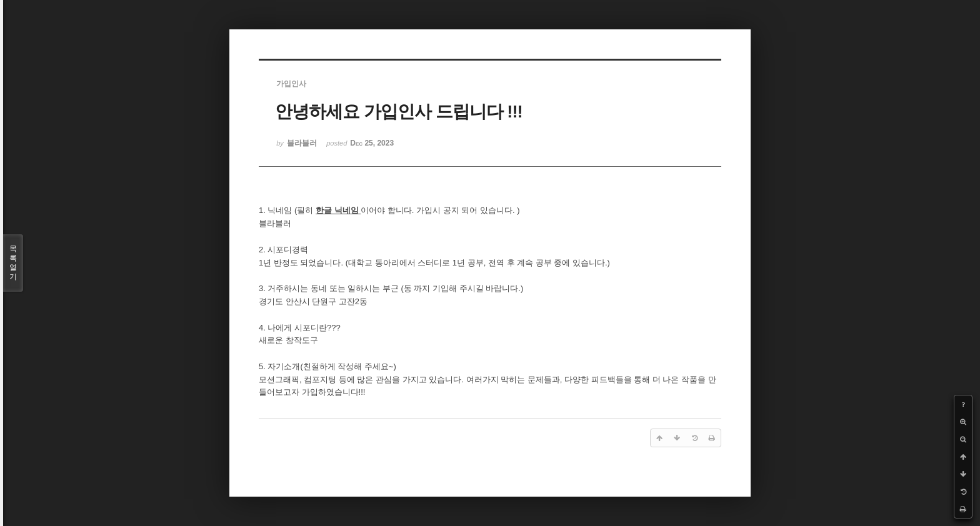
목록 (13, 263)
